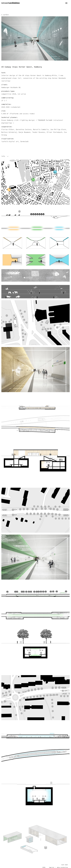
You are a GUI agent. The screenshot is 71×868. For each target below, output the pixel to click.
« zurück (5, 15)
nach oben (65, 865)
